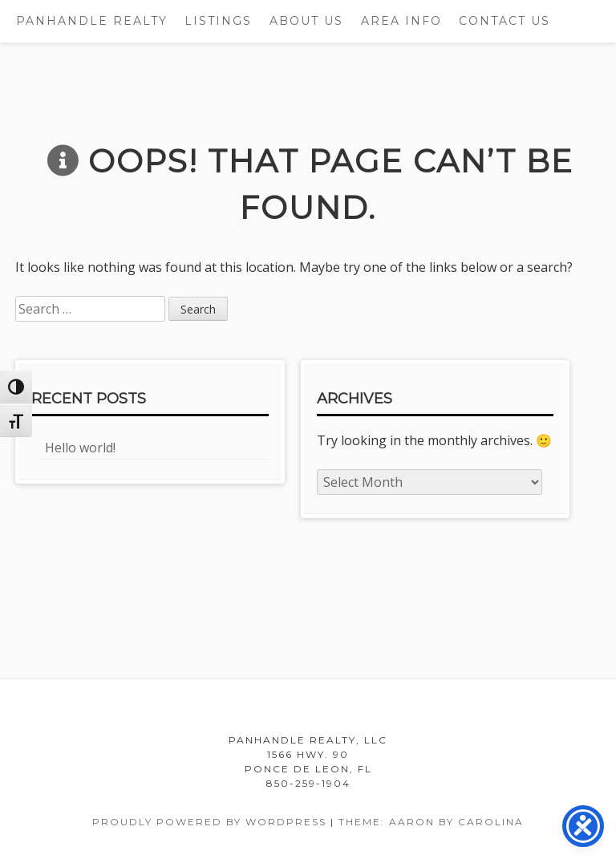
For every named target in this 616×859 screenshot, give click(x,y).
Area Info (401, 21)
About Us (306, 21)
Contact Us (505, 21)
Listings (218, 21)
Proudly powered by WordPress (209, 822)
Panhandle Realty (92, 21)
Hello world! (80, 448)
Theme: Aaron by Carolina (431, 822)
